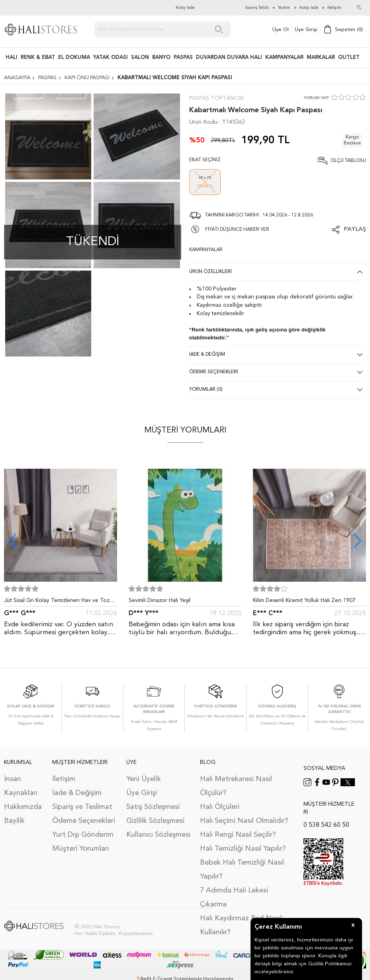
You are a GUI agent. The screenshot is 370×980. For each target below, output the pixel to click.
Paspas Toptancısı (216, 98)
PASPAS (183, 57)
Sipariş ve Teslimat (82, 807)
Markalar (321, 57)
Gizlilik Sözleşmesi (155, 821)
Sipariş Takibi (257, 8)
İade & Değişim (77, 793)
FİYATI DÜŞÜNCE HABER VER (237, 230)
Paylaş (355, 229)
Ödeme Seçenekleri (84, 821)
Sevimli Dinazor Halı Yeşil (160, 600)
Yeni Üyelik (144, 779)
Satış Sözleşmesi (153, 807)
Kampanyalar (284, 57)
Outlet (349, 57)
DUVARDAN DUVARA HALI (229, 57)
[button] (357, 541)
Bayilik (14, 821)
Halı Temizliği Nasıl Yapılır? (243, 849)
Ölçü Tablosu (348, 161)
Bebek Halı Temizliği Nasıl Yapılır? (242, 870)
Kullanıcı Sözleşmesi (158, 835)
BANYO (161, 57)
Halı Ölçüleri (220, 807)
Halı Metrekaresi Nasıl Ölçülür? (236, 786)
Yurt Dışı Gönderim (83, 835)
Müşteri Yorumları (81, 849)
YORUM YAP (316, 98)
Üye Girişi (306, 30)
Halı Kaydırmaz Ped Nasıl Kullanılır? (241, 925)
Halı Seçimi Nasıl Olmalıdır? (244, 821)
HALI (12, 57)
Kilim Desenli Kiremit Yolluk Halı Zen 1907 (304, 600)
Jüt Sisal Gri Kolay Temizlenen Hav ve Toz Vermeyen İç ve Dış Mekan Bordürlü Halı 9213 (57, 602)
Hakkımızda (23, 807)
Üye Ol (281, 30)
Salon (140, 57)
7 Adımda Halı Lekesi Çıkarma (234, 897)
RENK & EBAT (38, 57)
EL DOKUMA (74, 57)
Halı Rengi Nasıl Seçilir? (238, 835)
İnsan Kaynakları (21, 786)
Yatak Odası (111, 57)
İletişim (64, 779)
